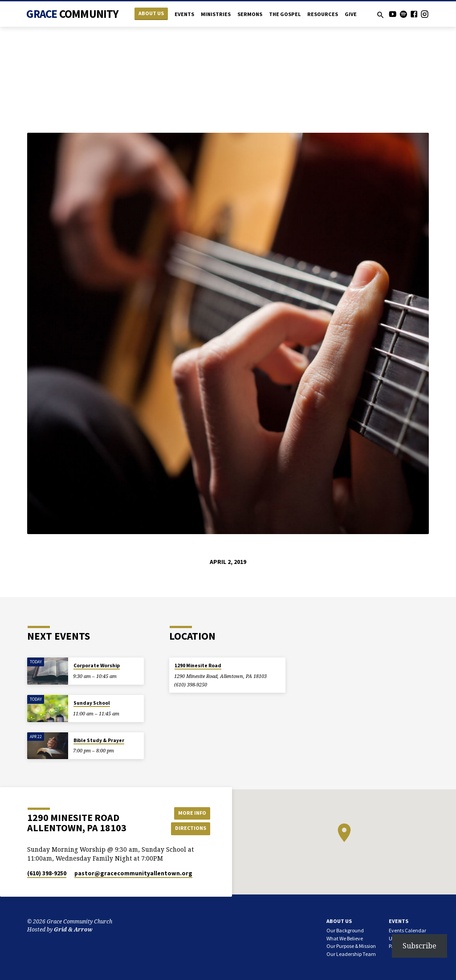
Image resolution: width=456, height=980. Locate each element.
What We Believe (345, 938)
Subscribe (419, 946)
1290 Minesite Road (198, 666)
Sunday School (92, 703)
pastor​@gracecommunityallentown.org (133, 873)
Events (184, 14)
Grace (72, 14)
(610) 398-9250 (191, 684)
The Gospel (285, 14)
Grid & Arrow (73, 929)
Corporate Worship (97, 666)
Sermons (250, 14)
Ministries (216, 14)
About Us (151, 13)
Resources (323, 14)
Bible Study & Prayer (99, 740)
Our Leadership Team (351, 954)
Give (351, 14)
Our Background (345, 930)
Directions (190, 828)
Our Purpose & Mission (351, 946)
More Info (190, 812)
